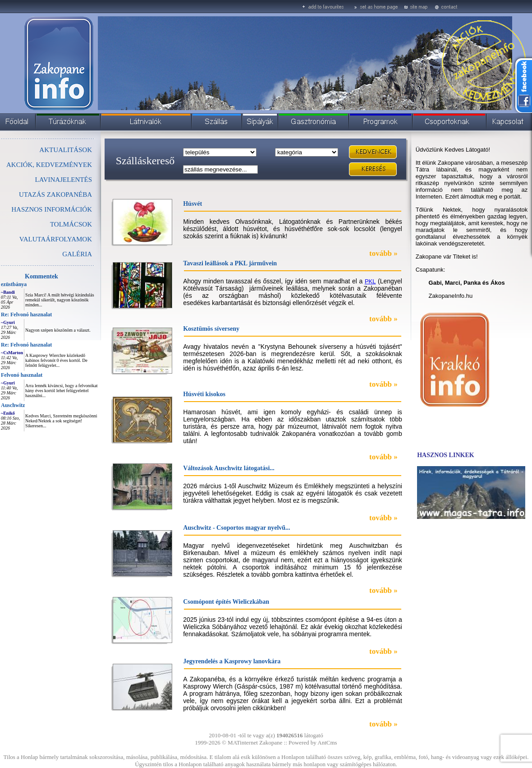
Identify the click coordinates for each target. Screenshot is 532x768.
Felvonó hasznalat (22, 375)
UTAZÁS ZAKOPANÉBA (55, 194)
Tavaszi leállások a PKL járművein (230, 263)
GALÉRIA (77, 254)
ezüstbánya (14, 284)
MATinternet (243, 743)
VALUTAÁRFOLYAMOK (56, 239)
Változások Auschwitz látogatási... (229, 468)
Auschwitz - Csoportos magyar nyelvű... (236, 528)
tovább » (383, 253)
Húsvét (193, 204)
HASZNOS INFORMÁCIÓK (52, 209)
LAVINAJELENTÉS (64, 180)
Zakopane (271, 743)
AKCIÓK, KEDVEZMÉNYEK (49, 165)
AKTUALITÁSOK (66, 150)
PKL (370, 281)
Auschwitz (13, 405)
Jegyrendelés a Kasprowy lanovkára (232, 661)
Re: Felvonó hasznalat (26, 315)
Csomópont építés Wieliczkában (226, 602)
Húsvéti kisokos (204, 394)
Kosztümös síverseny (211, 329)
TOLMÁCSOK (71, 224)
